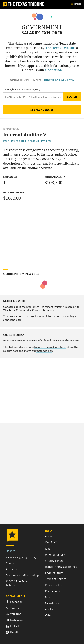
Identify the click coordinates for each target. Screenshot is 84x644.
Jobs (48, 549)
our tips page (27, 316)
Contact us (13, 563)
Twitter (13, 608)
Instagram (15, 620)
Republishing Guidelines (61, 567)
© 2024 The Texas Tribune (17, 583)
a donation (53, 70)
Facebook (14, 602)
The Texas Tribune (60, 48)
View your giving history (21, 557)
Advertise (12, 569)
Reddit (12, 632)
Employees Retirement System (28, 141)
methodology (44, 351)
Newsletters (53, 603)
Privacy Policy (54, 585)
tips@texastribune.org (40, 310)
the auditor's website (37, 168)
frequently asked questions (50, 347)
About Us (51, 536)
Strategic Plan (54, 561)
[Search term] (33, 97)
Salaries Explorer (42, 33)
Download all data (59, 80)
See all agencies (42, 110)
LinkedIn (14, 626)
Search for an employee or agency (22, 89)
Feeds (49, 597)
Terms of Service (56, 579)
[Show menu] (76, 4)
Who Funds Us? (55, 555)
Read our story (12, 341)
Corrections (52, 591)
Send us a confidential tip (22, 575)
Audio (49, 609)
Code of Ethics (54, 573)
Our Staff (51, 542)
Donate (10, 551)
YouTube (14, 614)
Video (49, 615)
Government (42, 27)
